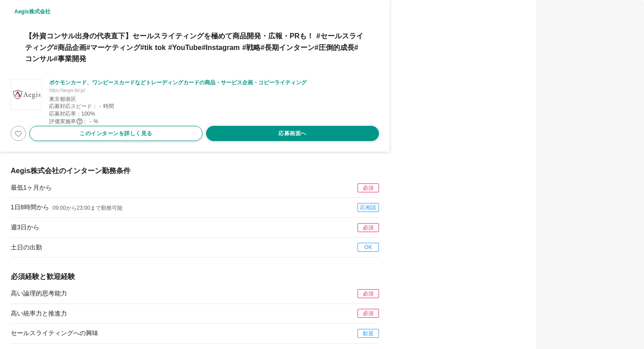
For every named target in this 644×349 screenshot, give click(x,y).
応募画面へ (293, 133)
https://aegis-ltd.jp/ (67, 90)
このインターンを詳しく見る (116, 133)
